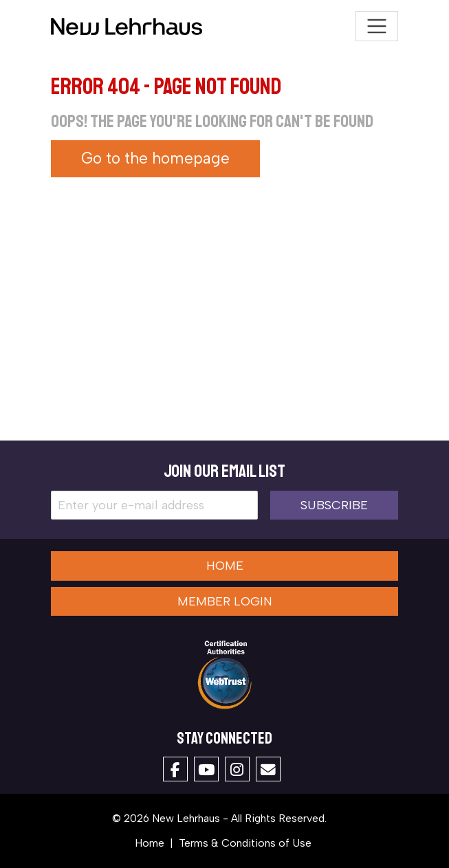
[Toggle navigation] (377, 26)
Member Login (225, 601)
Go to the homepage (155, 158)
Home (225, 566)
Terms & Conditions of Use (245, 843)
